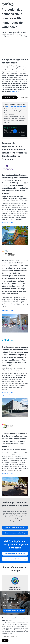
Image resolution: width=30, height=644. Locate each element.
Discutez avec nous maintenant (14, 611)
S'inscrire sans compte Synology (15, 528)
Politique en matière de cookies (14, 630)
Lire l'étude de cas (8, 222)
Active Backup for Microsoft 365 (16, 106)
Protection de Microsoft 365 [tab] (11, 97)
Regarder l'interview (8, 395)
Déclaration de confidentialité (20, 628)
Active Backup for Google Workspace (15, 559)
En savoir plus (15, 91)
